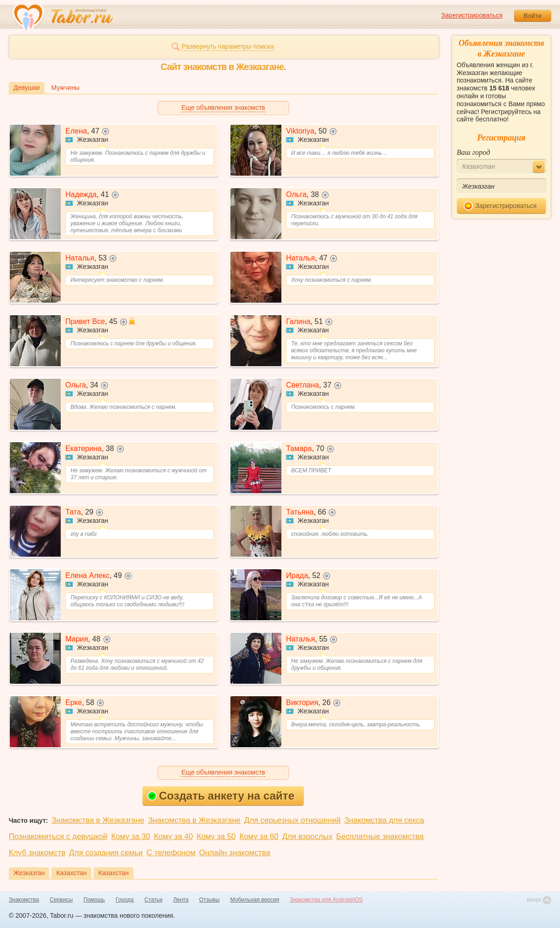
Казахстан (71, 873)
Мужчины (66, 88)
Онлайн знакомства (235, 853)
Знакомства (24, 900)
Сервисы (61, 900)
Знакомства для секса (384, 820)
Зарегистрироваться (472, 15)
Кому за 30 (131, 836)
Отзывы (210, 900)
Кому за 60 (259, 836)
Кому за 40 (173, 836)
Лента (181, 900)
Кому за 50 (216, 836)
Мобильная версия (255, 900)
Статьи (154, 900)
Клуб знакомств (37, 853)
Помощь (94, 900)
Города (124, 900)
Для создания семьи (106, 853)
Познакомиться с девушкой (58, 836)
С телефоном (171, 853)
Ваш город (473, 152)
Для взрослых (308, 836)
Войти (532, 16)
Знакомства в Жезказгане (98, 820)
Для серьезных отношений (293, 820)
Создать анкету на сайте (221, 796)
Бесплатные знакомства (380, 836)
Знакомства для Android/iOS (326, 900)
